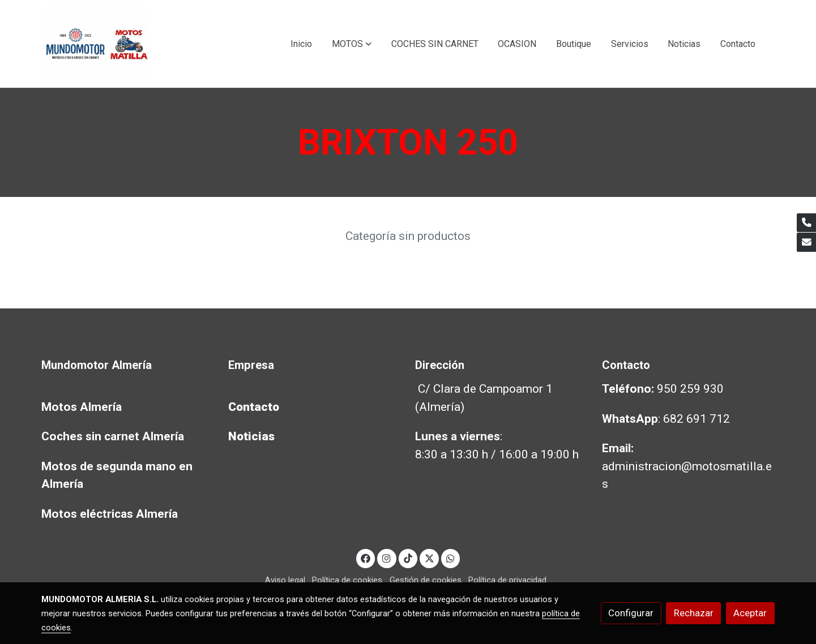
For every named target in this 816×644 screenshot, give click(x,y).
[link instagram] (387, 558)
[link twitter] (429, 558)
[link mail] (806, 242)
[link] (97, 44)
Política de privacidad (507, 580)
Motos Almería (82, 407)
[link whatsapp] (451, 558)
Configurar (631, 613)
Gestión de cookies (426, 580)
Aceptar (750, 613)
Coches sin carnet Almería (113, 436)
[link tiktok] (408, 558)
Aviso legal (285, 580)
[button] (352, 44)
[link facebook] (366, 558)
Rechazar (694, 613)
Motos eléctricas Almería (110, 514)
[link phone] (806, 223)
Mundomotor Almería (97, 365)
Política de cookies (347, 580)
